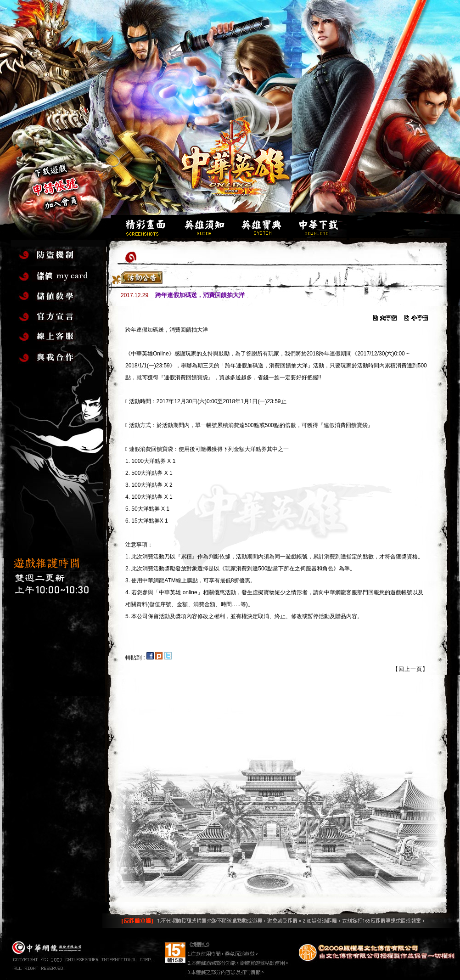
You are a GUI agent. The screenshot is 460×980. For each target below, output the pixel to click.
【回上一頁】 (410, 669)
